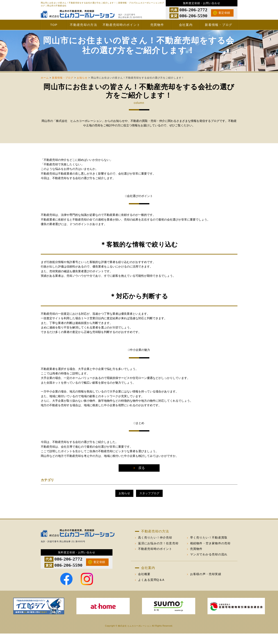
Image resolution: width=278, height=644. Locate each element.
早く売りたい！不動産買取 (209, 548)
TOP (54, 25)
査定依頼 (224, 13)
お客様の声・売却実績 (206, 585)
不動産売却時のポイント (121, 25)
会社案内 (186, 25)
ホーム (45, 88)
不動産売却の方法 (84, 25)
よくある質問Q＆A (151, 590)
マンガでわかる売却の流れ (209, 565)
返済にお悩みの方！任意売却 (158, 554)
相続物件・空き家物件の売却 (210, 554)
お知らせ (82, 88)
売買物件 (157, 25)
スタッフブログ (149, 504)
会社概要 (144, 585)
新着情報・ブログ (219, 25)
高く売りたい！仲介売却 (155, 548)
